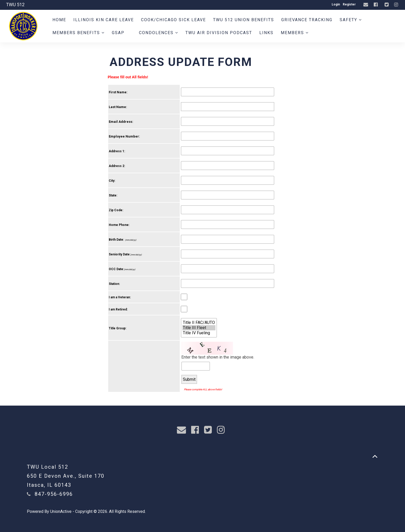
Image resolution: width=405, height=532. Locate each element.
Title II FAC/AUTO (199, 323)
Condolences (159, 33)
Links (266, 33)
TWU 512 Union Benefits (244, 20)
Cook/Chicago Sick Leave (173, 20)
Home (59, 20)
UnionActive (61, 511)
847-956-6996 (54, 494)
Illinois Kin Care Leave (104, 20)
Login (336, 4)
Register (349, 4)
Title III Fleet (199, 328)
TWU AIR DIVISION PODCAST (219, 33)
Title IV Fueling (199, 333)
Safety (351, 20)
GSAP (118, 33)
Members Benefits (79, 33)
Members (295, 33)
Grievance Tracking (307, 20)
